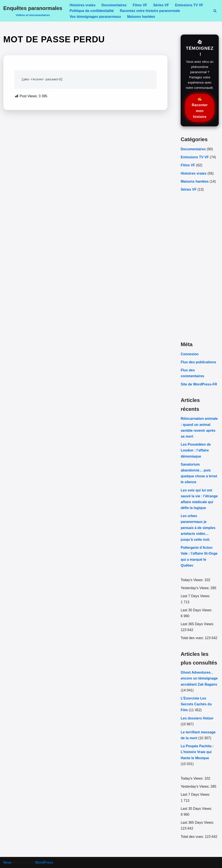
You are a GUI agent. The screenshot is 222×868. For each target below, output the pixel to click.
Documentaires (114, 5)
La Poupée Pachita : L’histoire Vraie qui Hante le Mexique (197, 752)
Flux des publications (198, 362)
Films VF (140, 5)
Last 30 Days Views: (197, 610)
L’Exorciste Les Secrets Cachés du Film (196, 704)
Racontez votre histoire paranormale (150, 11)
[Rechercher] (215, 11)
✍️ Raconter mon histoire (200, 108)
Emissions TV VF (189, 5)
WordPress (44, 862)
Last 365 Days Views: (198, 624)
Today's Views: (192, 580)
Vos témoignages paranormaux (95, 17)
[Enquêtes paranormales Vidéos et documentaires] (33, 11)
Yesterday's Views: (195, 588)
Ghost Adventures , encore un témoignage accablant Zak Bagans (199, 678)
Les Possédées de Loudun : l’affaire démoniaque (196, 450)
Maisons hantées (141, 17)
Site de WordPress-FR (199, 384)
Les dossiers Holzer (197, 718)
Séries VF (161, 5)
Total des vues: (193, 638)
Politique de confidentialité (92, 11)
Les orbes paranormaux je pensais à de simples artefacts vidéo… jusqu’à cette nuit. (198, 528)
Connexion (190, 354)
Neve (7, 862)
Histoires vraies (82, 5)
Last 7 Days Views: (196, 596)
